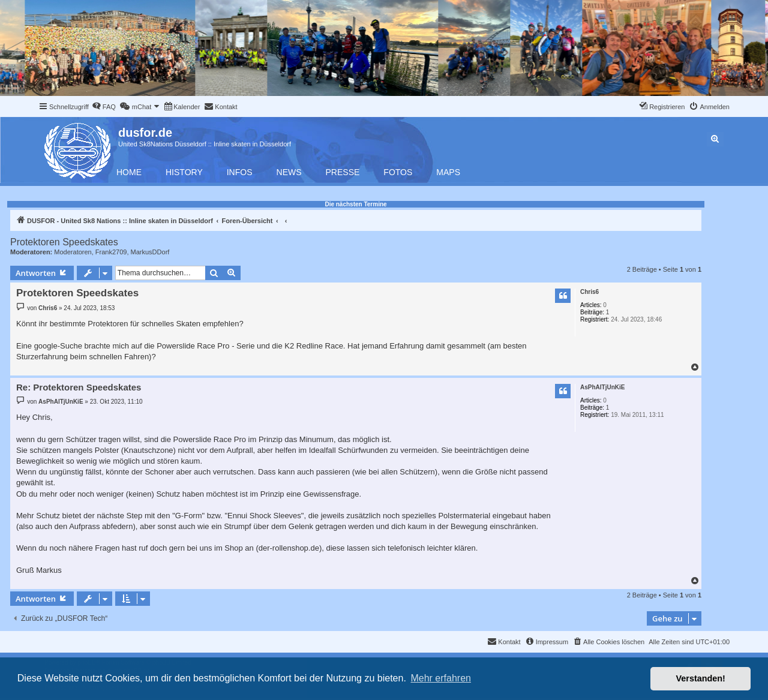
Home (129, 172)
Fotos (398, 172)
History (184, 172)
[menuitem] (104, 107)
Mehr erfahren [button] (441, 678)
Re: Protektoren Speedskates (79, 387)
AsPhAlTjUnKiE (602, 387)
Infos (240, 172)
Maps (448, 172)
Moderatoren (73, 252)
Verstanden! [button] (701, 678)
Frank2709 (111, 252)
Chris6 (589, 292)
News (289, 172)
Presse (343, 172)
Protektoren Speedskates (64, 242)
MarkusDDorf (150, 252)
